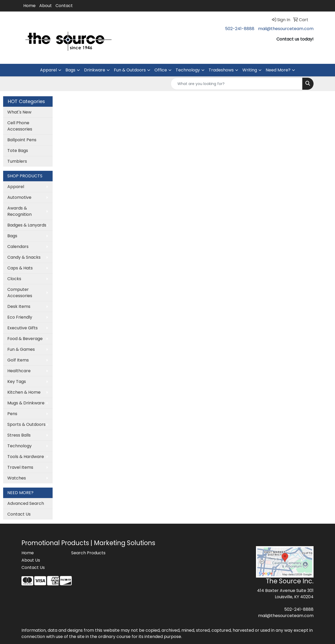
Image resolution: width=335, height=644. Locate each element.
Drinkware (95, 70)
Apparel (48, 70)
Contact (64, 6)
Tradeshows (221, 70)
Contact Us (19, 514)
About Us (31, 560)
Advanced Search (26, 503)
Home (29, 6)
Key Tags (17, 382)
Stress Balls (19, 435)
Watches (17, 478)
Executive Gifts (23, 328)
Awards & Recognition (19, 211)
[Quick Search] (237, 84)
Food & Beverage (25, 339)
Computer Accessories (20, 293)
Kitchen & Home (24, 392)
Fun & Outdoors (130, 70)
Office (161, 70)
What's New (19, 112)
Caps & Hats (20, 268)
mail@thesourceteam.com (286, 29)
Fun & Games (21, 349)
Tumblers (17, 161)
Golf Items (18, 360)
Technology (188, 70)
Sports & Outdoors (26, 424)
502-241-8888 (240, 29)
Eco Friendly (20, 317)
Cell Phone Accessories (20, 126)
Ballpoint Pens (22, 140)
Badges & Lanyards (27, 225)
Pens (12, 414)
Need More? (278, 70)
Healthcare (19, 371)
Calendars (18, 247)
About (46, 6)
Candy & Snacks (24, 257)
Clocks (14, 279)
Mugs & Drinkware (26, 403)
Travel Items (20, 467)
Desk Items (19, 306)
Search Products (88, 553)
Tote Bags (18, 151)
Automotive (19, 197)
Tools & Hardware (26, 457)
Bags (70, 70)
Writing (250, 70)
